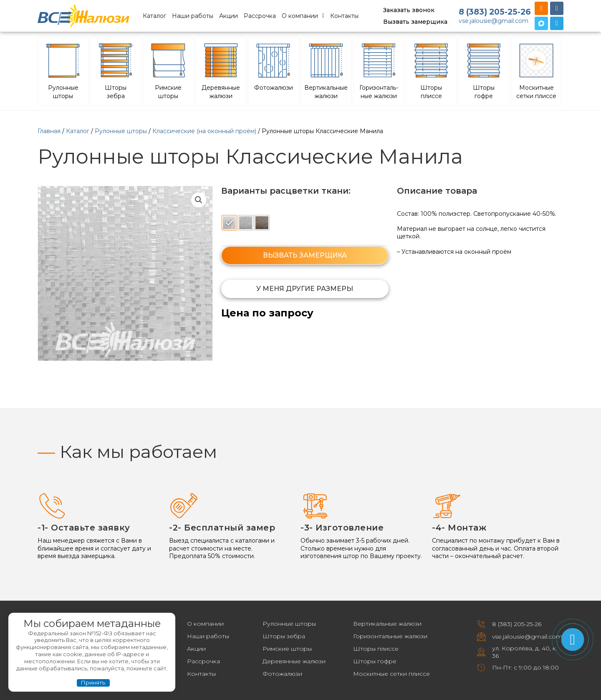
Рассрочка (260, 16)
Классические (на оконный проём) (204, 131)
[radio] (229, 223)
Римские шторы (287, 649)
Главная (49, 131)
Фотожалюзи (282, 674)
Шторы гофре (375, 661)
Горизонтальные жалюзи (390, 636)
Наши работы (193, 16)
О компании (303, 16)
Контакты (344, 16)
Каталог (154, 16)
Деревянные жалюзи (294, 661)
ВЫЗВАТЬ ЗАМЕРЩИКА (305, 255)
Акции (229, 16)
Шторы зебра (284, 636)
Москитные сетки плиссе (391, 674)
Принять (93, 682)
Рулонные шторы (121, 131)
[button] (199, 200)
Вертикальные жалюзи (387, 624)
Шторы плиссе (376, 649)
